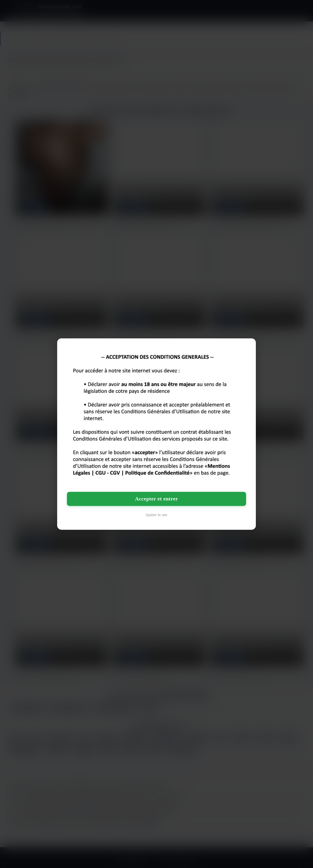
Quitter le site (157, 515)
